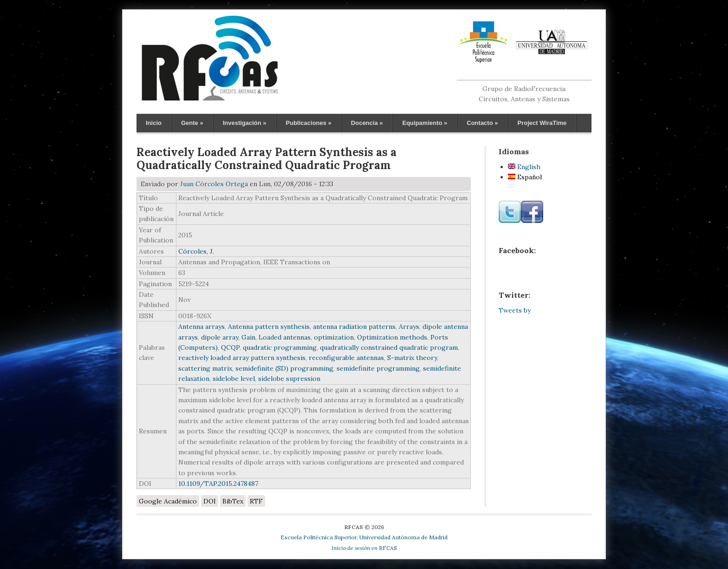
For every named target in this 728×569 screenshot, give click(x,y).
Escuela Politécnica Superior (318, 537)
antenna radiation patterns (354, 327)
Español (525, 177)
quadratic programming (280, 347)
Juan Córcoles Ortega (214, 184)
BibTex (233, 501)
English (524, 167)
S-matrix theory (412, 358)
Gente (192, 123)
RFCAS (364, 548)
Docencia (367, 123)
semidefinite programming (378, 368)
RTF (256, 501)
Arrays (409, 327)
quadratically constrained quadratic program (389, 347)
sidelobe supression (289, 379)
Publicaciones (309, 123)
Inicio (154, 123)
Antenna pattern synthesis (269, 327)
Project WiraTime (542, 123)
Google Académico (168, 501)
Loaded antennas (285, 337)
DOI (210, 501)
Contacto (482, 123)
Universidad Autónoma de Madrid (403, 537)
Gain (248, 337)
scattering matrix (205, 368)
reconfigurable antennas (346, 358)
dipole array (220, 337)
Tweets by (515, 310)
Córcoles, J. (196, 251)
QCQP (230, 347)
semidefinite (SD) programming (284, 368)
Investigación (245, 123)
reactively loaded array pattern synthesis (242, 358)
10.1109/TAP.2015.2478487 (218, 484)
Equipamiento (425, 123)
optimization (334, 337)
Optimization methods (392, 337)
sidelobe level (234, 379)
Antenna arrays (201, 327)
